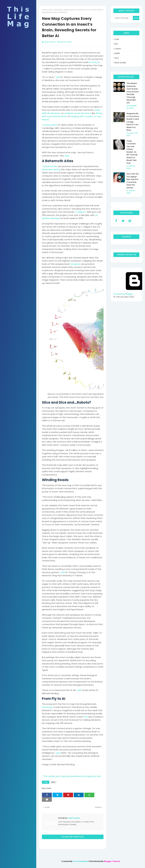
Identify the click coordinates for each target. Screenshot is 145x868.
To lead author (50, 125)
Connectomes (50, 166)
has (86, 717)
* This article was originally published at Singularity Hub (71, 776)
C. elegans (80, 212)
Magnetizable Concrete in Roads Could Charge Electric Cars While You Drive (133, 122)
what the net (120, 63)
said (58, 77)
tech (51, 10)
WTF (116, 44)
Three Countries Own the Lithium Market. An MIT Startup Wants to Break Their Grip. (132, 152)
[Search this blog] (123, 18)
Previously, (47, 707)
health (117, 53)
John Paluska (50, 42)
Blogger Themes (112, 861)
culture (118, 49)
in (94, 62)
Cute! (117, 39)
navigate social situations (78, 113)
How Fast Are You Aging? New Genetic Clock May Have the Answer (133, 181)
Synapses (75, 264)
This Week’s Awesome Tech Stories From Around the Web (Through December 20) (132, 93)
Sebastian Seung (51, 169)
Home (44, 10)
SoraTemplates (81, 861)
